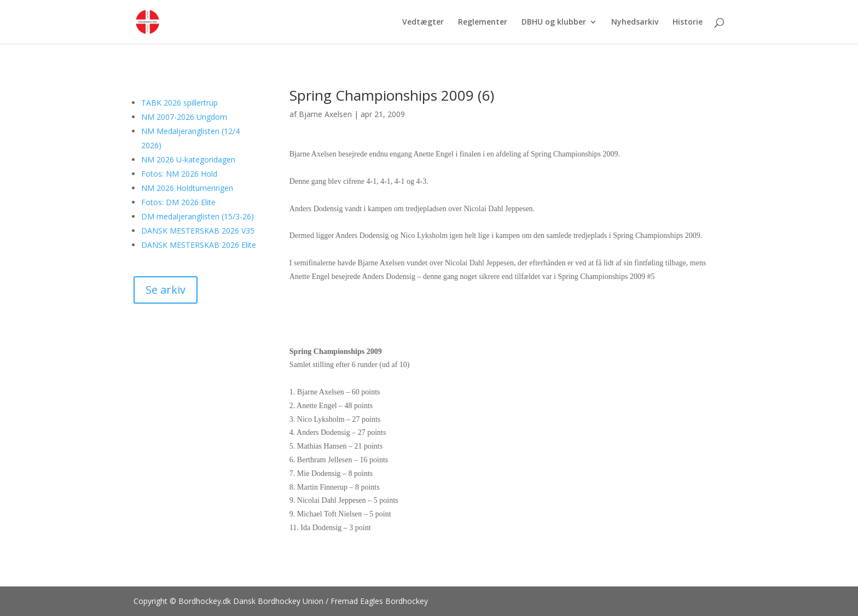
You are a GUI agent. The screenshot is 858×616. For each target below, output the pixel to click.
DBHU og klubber (554, 22)
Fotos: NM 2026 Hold (179, 174)
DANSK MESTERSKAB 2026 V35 (198, 231)
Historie (688, 22)
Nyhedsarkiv (635, 22)
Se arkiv (166, 290)
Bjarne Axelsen (325, 114)
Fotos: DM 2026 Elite (178, 202)
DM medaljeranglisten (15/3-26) (198, 216)
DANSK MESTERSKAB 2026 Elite (199, 245)
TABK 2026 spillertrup (179, 103)
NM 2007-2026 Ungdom (184, 117)
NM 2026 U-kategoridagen (188, 159)
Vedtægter (423, 22)
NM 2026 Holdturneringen (187, 188)
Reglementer (483, 22)
